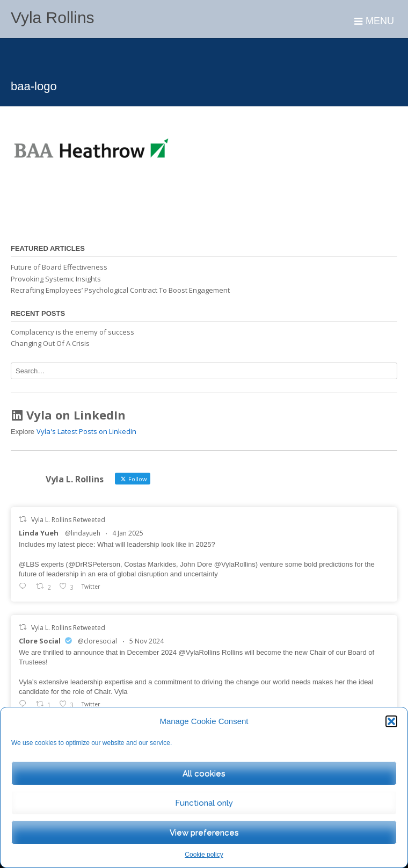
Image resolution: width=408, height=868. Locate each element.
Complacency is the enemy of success (72, 332)
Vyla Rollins (53, 17)
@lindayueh (83, 533)
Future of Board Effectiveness (59, 267)
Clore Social (40, 641)
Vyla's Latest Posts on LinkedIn (86, 431)
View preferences (204, 833)
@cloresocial (97, 641)
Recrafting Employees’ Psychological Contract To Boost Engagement (120, 290)
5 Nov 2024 (147, 641)
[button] (391, 721)
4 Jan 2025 (128, 533)
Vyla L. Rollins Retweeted (68, 520)
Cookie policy (204, 855)
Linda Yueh (39, 533)
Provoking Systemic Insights (56, 279)
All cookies (204, 773)
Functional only (204, 803)
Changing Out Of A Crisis (50, 343)
